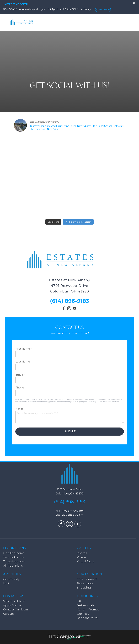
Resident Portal (88, 618)
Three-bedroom (14, 561)
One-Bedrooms (14, 553)
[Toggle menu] (130, 22)
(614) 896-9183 (70, 301)
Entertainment (87, 579)
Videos (81, 557)
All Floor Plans (13, 566)
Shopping (84, 588)
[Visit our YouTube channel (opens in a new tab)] (74, 310)
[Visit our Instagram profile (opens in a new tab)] (69, 309)
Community (11, 579)
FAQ (80, 601)
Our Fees (83, 614)
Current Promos (88, 610)
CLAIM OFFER (103, 9)
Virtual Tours (85, 561)
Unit (6, 583)
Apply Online (12, 605)
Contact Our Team (16, 610)
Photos (82, 553)
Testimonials (86, 605)
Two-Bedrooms (13, 557)
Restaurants (85, 583)
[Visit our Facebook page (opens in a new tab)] (64, 309)
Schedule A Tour (14, 601)
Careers (8, 614)
